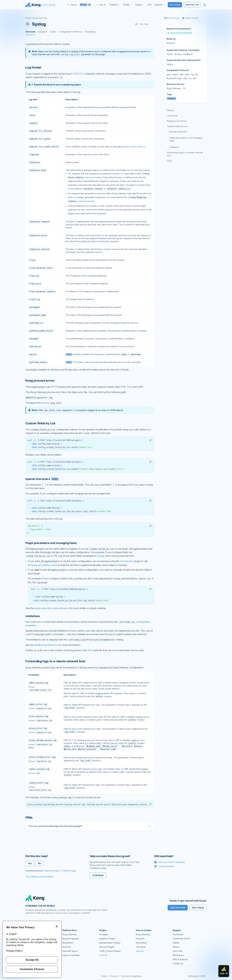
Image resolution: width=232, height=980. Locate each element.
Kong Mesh (68, 943)
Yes (30, 863)
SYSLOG (78, 74)
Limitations (174, 147)
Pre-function (127, 561)
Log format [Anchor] (33, 67)
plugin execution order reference (52, 608)
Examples (42, 32)
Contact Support (164, 866)
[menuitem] (115, 5)
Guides (53, 32)
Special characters (178, 132)
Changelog (90, 32)
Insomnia (67, 947)
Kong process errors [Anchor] (40, 381)
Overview (30, 32)
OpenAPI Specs (70, 951)
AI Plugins (104, 934)
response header (93, 177)
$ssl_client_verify (134, 147)
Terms (104, 976)
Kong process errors (177, 121)
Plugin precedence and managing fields (186, 139)
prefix (44, 403)
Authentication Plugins (110, 943)
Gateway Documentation (180, 33)
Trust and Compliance (131, 976)
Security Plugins (107, 947)
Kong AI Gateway (71, 939)
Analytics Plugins (107, 939)
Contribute (98, 875)
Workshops (178, 955)
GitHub (176, 943)
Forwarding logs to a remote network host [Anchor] (55, 661)
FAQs (169, 161)
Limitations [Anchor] (33, 616)
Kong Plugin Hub (40, 18)
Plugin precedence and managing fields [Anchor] (51, 543)
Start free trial (178, 908)
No (40, 863)
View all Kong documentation (40, 877)
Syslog (100, 556)
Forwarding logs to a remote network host (185, 154)
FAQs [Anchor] (29, 818)
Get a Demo (175, 5)
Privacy (114, 976)
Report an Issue (52, 871)
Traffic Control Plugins (110, 951)
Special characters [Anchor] (42, 479)
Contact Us (178, 963)
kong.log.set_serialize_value (42, 565)
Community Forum (181, 939)
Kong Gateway (69, 934)
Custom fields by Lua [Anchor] (40, 423)
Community (178, 934)
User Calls (178, 951)
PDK (90, 650)
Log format (172, 116)
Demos (176, 947)
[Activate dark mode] (205, 5)
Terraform (141, 947)
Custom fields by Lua (177, 126)
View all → (104, 955)
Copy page (142, 24)
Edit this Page (69, 871)
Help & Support (180, 959)
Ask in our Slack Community (169, 862)
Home (28, 18)
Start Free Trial (192, 5)
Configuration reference (70, 32)
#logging (171, 98)
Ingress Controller (71, 955)
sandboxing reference (46, 645)
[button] (150, 440)
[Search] (79, 5)
